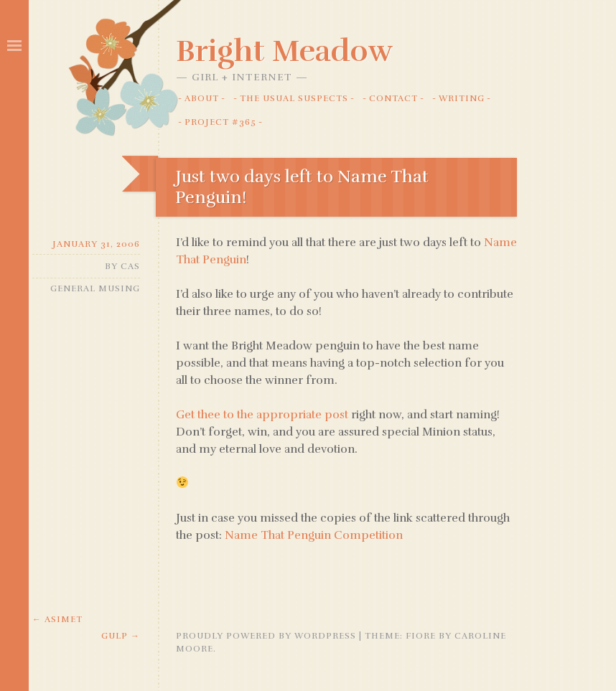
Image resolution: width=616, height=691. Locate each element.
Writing (462, 98)
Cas (130, 266)
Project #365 (220, 122)
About (202, 98)
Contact (393, 98)
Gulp (121, 636)
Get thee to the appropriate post (262, 415)
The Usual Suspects (294, 98)
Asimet (57, 619)
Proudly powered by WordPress (266, 636)
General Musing (95, 288)
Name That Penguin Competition (314, 535)
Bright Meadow (284, 51)
